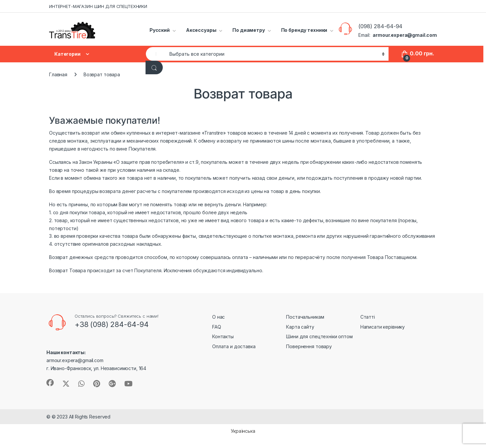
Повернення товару (309, 346)
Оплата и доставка (234, 346)
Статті (368, 317)
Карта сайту (300, 327)
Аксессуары (201, 30)
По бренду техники (304, 30)
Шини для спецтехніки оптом (319, 336)
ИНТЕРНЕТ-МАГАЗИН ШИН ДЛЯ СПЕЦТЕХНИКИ (98, 6)
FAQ (217, 327)
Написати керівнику (383, 327)
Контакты (223, 336)
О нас (218, 317)
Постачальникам (305, 317)
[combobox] (156, 54)
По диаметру (248, 30)
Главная (58, 74)
